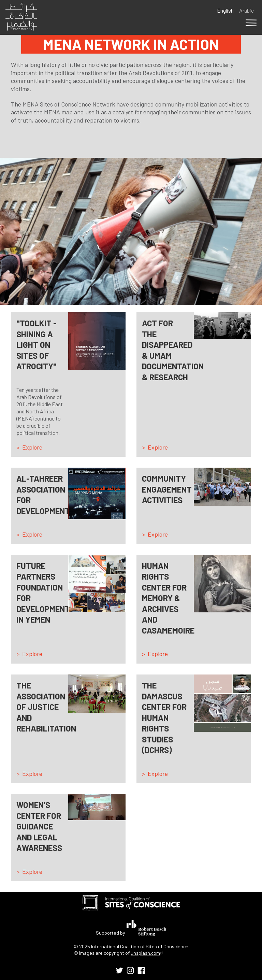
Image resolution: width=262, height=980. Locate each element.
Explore (32, 447)
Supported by (131, 928)
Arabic (246, 10)
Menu (251, 23)
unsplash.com (148, 953)
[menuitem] (119, 970)
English (225, 10)
